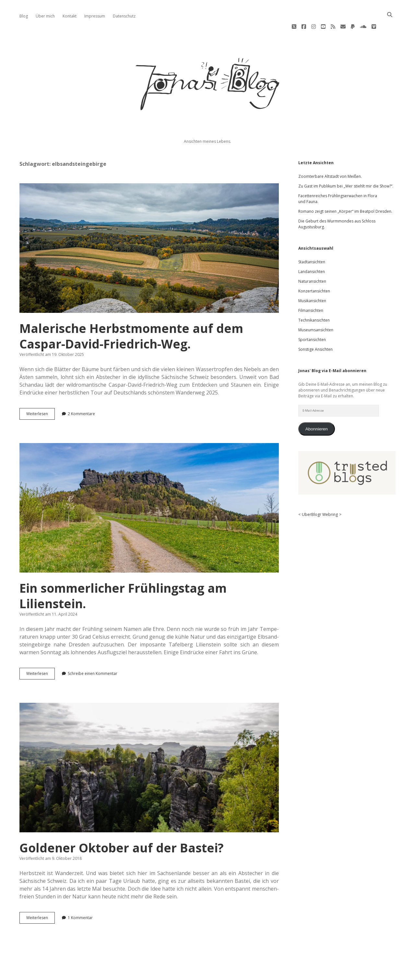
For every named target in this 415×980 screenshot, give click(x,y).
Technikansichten (314, 301)
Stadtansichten (312, 242)
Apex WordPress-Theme (187, 963)
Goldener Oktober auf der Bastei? (149, 748)
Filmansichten (311, 291)
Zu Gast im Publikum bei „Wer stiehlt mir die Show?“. (346, 167)
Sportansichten (312, 320)
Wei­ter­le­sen (41, 396)
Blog (24, 16)
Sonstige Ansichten (315, 330)
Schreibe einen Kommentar (93, 654)
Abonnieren (317, 410)
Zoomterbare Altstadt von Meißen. (330, 157)
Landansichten (312, 252)
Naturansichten (312, 262)
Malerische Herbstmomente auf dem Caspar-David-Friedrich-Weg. (149, 229)
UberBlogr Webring (320, 495)
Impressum (95, 16)
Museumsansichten (316, 310)
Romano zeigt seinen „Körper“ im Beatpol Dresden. (345, 192)
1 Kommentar (80, 898)
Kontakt (70, 16)
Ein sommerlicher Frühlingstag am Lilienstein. (149, 488)
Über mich (45, 16)
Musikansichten (312, 281)
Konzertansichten (314, 272)
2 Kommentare (81, 394)
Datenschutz (124, 16)
